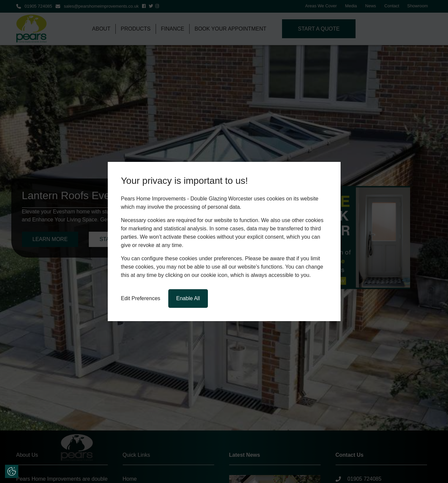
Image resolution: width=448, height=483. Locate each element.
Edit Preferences (141, 298)
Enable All (188, 298)
